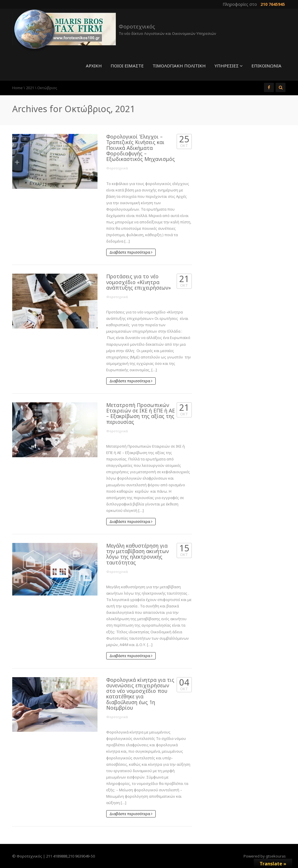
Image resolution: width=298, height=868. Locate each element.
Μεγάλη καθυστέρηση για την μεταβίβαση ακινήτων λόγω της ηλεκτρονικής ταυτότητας (138, 554)
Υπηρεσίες (229, 66)
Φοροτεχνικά (117, 168)
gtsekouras (276, 856)
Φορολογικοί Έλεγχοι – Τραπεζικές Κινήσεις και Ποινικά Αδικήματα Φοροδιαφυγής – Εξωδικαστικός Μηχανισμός (141, 148)
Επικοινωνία (266, 66)
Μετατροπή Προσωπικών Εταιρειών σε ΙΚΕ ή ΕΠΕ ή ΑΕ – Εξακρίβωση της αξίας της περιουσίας (141, 413)
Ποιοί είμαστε (127, 66)
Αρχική (94, 66)
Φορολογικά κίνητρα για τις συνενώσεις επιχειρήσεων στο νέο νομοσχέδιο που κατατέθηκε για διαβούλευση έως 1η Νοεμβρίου (140, 694)
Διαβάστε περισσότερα (131, 252)
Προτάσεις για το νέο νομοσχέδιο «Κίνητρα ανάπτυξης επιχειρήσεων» (139, 282)
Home (17, 88)
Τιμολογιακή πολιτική (179, 66)
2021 (30, 88)
